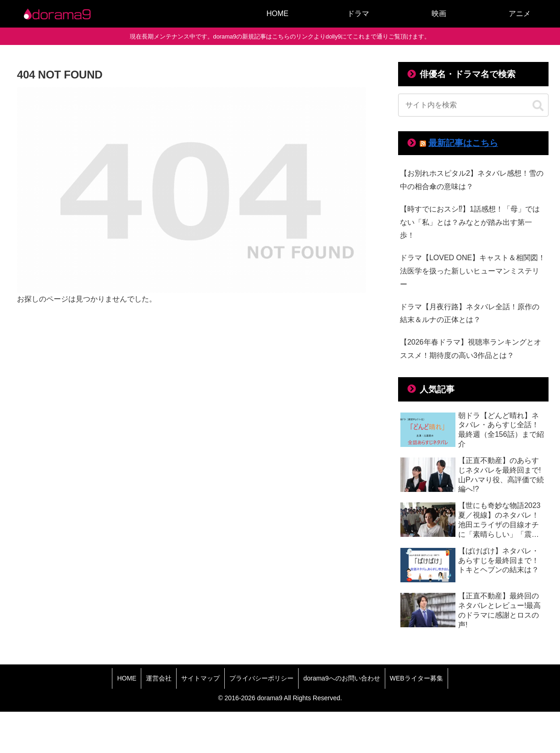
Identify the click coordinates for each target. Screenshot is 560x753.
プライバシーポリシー (261, 678)
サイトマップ (200, 678)
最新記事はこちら (463, 143)
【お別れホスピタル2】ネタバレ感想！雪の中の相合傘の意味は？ (472, 180)
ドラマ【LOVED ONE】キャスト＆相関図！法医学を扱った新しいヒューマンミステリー (473, 271)
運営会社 (159, 678)
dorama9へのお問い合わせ (341, 678)
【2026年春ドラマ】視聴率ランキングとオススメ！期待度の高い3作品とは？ (471, 349)
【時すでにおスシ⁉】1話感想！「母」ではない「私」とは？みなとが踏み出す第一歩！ (470, 222)
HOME (127, 678)
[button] (538, 106)
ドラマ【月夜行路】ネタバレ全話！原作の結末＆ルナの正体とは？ (470, 313)
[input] (473, 105)
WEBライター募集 (416, 678)
